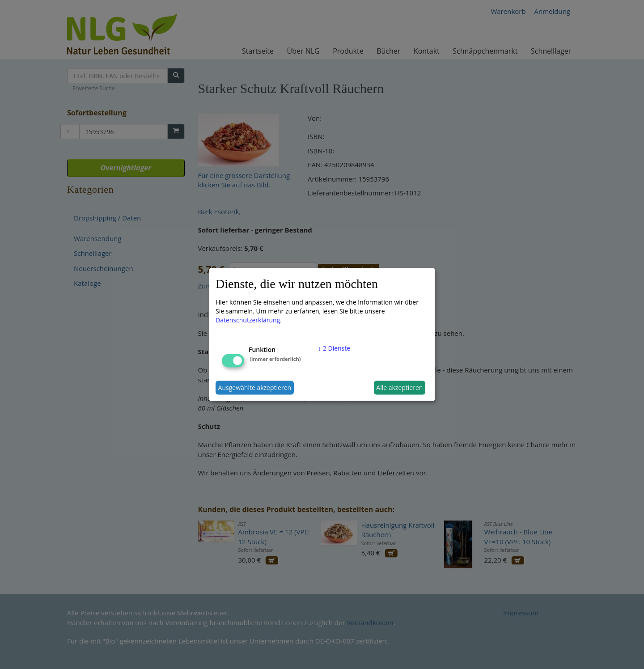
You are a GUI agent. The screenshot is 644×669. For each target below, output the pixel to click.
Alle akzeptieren (399, 387)
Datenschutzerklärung (248, 320)
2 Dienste (334, 348)
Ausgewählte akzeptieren (255, 387)
